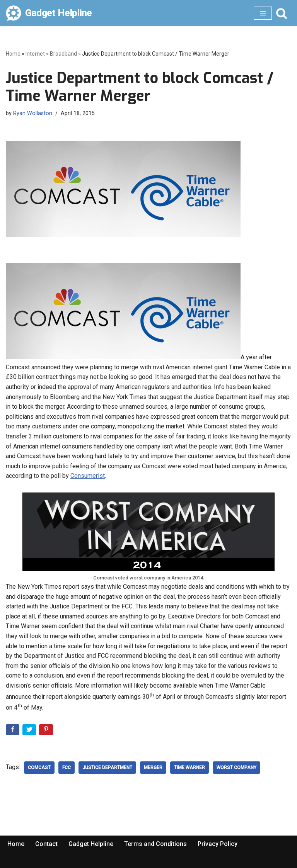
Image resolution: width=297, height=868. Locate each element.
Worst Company (236, 768)
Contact (46, 844)
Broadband (63, 54)
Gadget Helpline (91, 844)
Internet (35, 54)
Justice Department (107, 768)
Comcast (39, 768)
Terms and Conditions (155, 844)
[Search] (282, 13)
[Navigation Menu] (263, 13)
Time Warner (189, 768)
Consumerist (88, 476)
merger (153, 768)
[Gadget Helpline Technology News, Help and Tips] (49, 13)
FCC (67, 768)
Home (13, 54)
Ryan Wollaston (33, 113)
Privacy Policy (218, 844)
